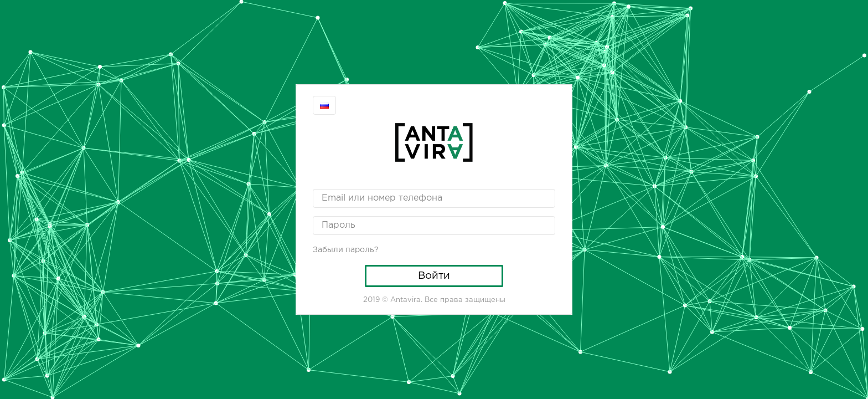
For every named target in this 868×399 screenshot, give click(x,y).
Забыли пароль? (346, 250)
